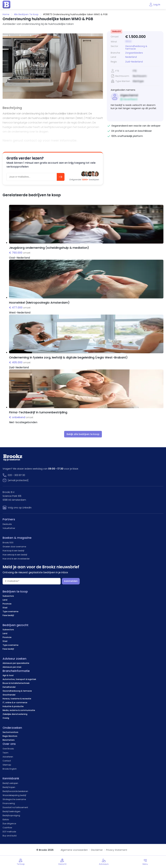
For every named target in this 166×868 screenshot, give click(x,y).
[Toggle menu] (145, 862)
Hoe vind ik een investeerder (16, 559)
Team (5, 753)
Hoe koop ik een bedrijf (13, 551)
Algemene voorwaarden (74, 850)
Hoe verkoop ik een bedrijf (15, 555)
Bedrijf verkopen (10, 783)
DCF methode (9, 832)
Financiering (9, 803)
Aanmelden (71, 581)
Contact (7, 761)
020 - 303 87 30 (16, 475)
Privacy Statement (117, 850)
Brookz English (10, 769)
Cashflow (7, 828)
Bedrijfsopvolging (11, 815)
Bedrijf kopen (9, 787)
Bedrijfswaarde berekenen (15, 791)
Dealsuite (7, 524)
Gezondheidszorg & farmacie (136, 47)
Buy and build (10, 836)
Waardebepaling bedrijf (14, 795)
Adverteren (8, 757)
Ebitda (6, 819)
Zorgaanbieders (134, 53)
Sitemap (7, 765)
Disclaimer (97, 850)
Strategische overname (14, 799)
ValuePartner (9, 528)
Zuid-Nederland (134, 62)
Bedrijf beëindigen (11, 811)
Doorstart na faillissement (15, 807)
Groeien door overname (14, 547)
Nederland (131, 57)
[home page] (6, 5)
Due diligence (9, 824)
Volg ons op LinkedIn (20, 508)
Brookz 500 (8, 543)
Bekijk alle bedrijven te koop (83, 434)
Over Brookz (8, 749)
